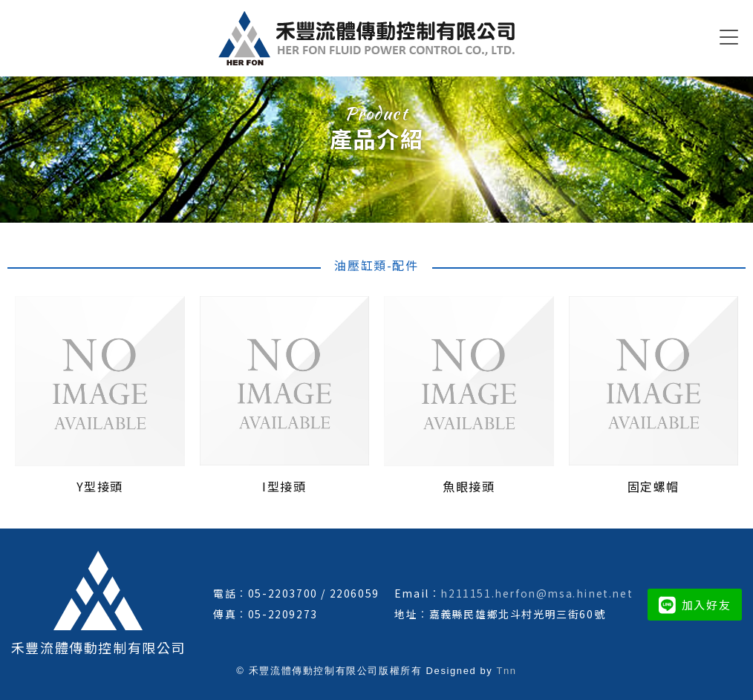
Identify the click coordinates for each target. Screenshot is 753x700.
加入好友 (695, 605)
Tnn (506, 671)
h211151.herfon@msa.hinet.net (537, 593)
